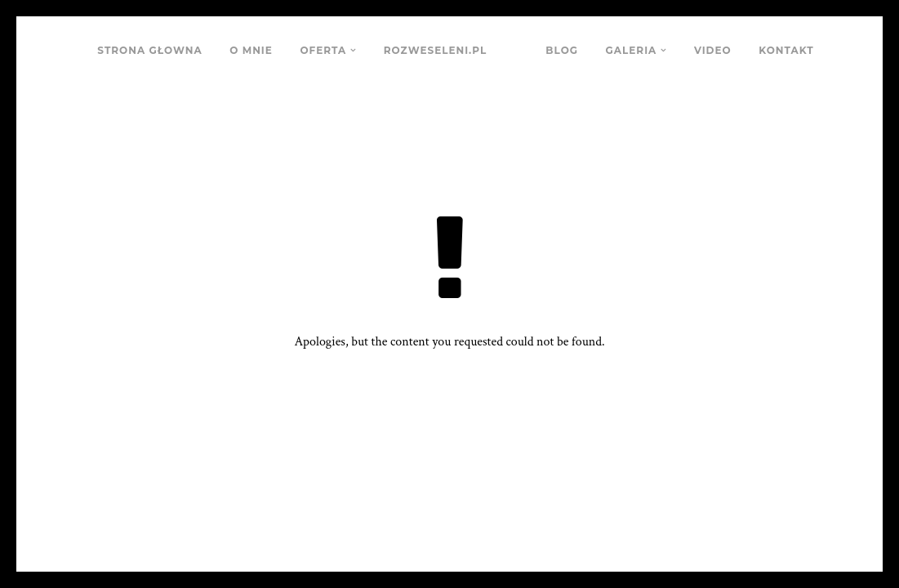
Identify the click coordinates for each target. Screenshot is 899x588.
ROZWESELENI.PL (435, 50)
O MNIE (251, 50)
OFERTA (323, 50)
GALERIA (632, 50)
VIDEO (713, 50)
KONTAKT (786, 50)
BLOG (562, 50)
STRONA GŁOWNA (149, 50)
